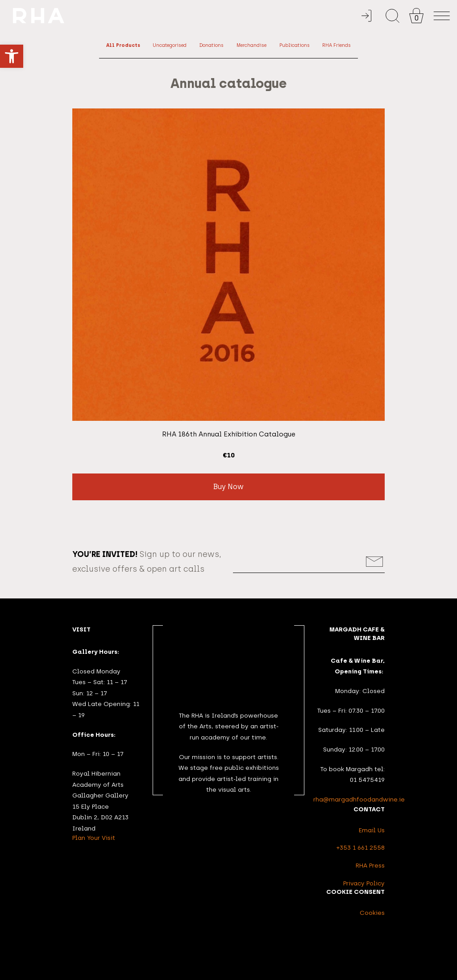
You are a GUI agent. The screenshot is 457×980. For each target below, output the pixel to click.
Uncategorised (170, 45)
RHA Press (370, 865)
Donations (212, 45)
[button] (12, 56)
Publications (295, 45)
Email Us (372, 830)
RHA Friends (337, 45)
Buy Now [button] (228, 487)
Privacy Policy (364, 883)
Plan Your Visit (94, 838)
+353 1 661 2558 (361, 847)
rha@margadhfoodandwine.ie (359, 799)
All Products (123, 45)
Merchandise (251, 45)
